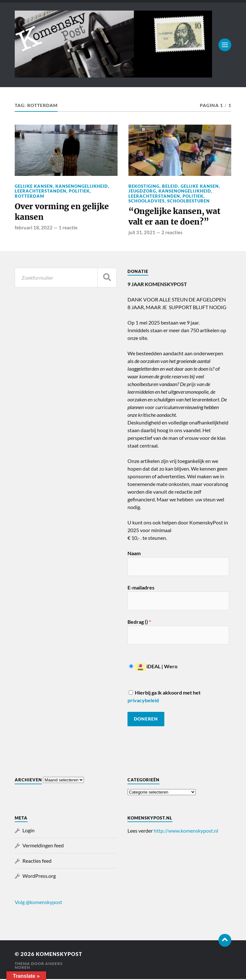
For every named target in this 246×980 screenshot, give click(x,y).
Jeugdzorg (142, 191)
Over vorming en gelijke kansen (63, 212)
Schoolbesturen (189, 201)
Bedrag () (139, 623)
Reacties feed (37, 862)
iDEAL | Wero (153, 667)
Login (29, 831)
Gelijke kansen (34, 186)
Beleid (170, 186)
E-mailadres (141, 588)
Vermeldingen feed (43, 847)
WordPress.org (39, 877)
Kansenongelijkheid (82, 186)
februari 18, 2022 (34, 228)
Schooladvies (147, 201)
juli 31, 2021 (142, 233)
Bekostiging (144, 186)
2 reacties (172, 233)
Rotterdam (29, 196)
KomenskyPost (61, 955)
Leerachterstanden (41, 191)
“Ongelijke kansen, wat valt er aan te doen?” (176, 217)
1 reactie (68, 228)
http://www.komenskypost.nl (186, 832)
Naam (134, 554)
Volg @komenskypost (38, 903)
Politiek (79, 191)
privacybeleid (143, 701)
